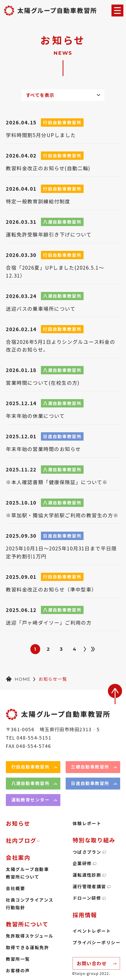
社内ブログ (21, 840)
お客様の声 (18, 970)
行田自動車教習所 (30, 767)
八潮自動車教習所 (30, 783)
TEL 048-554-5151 (29, 738)
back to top (115, 694)
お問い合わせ (92, 963)
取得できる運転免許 (27, 947)
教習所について (27, 924)
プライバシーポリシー (97, 942)
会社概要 (15, 888)
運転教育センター (30, 800)
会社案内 (18, 857)
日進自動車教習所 (90, 783)
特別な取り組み (94, 840)
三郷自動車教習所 (90, 767)
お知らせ (18, 823)
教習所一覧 (18, 959)
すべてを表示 (40, 95)
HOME (23, 679)
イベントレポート (92, 931)
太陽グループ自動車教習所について (27, 873)
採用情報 (85, 915)
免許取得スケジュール (30, 936)
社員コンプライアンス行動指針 (30, 904)
